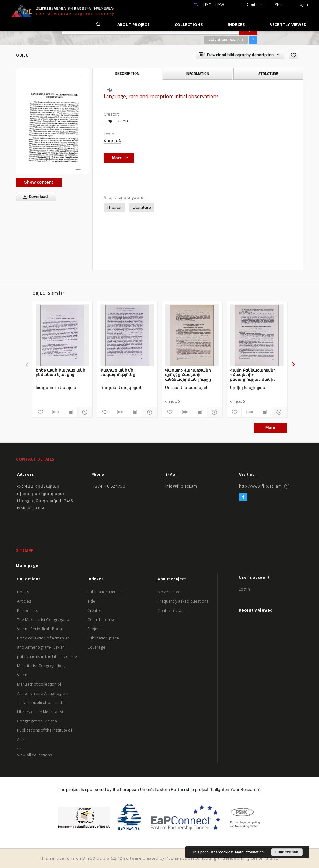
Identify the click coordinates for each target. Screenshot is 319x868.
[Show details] (84, 412)
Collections (189, 25)
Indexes (236, 25)
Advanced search (226, 39)
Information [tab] (198, 74)
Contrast (255, 5)
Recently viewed (288, 25)
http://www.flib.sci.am (260, 486)
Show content (39, 182)
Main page (27, 566)
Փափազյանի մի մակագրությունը (118, 372)
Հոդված (112, 141)
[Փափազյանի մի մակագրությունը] (127, 335)
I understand (287, 852)
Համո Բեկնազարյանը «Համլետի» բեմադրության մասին (253, 375)
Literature (142, 207)
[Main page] (98, 24)
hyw (220, 5)
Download (34, 197)
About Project (134, 25)
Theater (114, 207)
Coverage (96, 647)
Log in (244, 589)
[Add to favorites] (294, 55)
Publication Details (105, 592)
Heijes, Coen (116, 121)
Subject (94, 629)
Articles (24, 601)
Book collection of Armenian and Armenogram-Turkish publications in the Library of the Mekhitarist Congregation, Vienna (47, 656)
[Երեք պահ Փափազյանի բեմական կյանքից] (62, 335)
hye (207, 5)
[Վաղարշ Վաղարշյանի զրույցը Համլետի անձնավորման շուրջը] (192, 335)
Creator (95, 610)
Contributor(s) (101, 620)
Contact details (171, 610)
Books (23, 592)
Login (303, 5)
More (270, 428)
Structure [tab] (268, 74)
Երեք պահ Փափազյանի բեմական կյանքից (60, 372)
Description (168, 592)
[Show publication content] (70, 412)
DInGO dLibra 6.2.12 (102, 858)
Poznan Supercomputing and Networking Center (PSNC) (222, 858)
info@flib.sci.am (181, 486)
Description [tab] (127, 74)
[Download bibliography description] (55, 412)
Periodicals (28, 610)
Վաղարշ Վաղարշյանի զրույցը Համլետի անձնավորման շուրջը (188, 375)
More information (249, 852)
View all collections (35, 755)
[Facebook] (243, 497)
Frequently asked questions (183, 601)
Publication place (103, 638)
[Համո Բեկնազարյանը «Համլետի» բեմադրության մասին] (257, 335)
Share (280, 5)
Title (91, 601)
